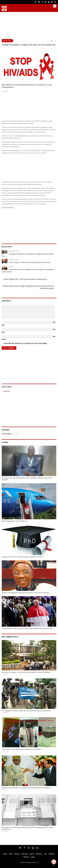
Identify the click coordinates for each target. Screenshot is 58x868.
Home (5, 854)
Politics (17, 854)
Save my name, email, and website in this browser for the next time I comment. (26, 343)
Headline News (14, 260)
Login (33, 857)
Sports (32, 854)
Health (11, 267)
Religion (52, 854)
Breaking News (14, 251)
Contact (26, 857)
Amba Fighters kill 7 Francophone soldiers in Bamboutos (24, 279)
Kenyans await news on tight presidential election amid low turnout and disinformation (30, 287)
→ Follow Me (6, 391)
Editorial (25, 854)
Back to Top (54, 862)
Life (46, 854)
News (11, 854)
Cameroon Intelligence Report (28, 862)
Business (39, 854)
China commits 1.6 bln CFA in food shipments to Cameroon (30, 262)
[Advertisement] (30, 25)
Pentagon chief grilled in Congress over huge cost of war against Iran (29, 45)
